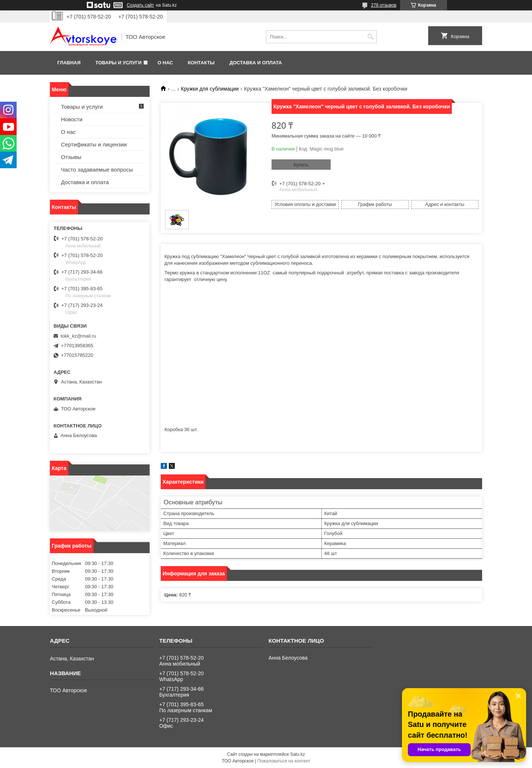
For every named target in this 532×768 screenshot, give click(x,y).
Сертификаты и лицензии (94, 144)
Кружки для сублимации (210, 89)
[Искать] (370, 37)
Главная (69, 63)
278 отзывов (384, 5)
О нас (166, 63)
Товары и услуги (118, 63)
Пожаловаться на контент (284, 761)
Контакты (201, 63)
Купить (301, 165)
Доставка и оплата (256, 63)
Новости (72, 119)
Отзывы (71, 157)
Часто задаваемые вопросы (97, 170)
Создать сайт (140, 5)
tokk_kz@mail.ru (78, 336)
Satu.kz (297, 754)
